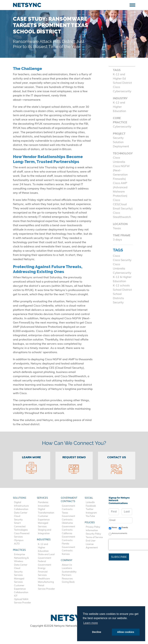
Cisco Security (122, 260)
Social (89, 498)
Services (18, 575)
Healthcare (44, 579)
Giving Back (68, 582)
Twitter (90, 509)
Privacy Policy (93, 527)
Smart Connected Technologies (21, 527)
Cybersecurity (122, 273)
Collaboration (21, 509)
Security (118, 303)
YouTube (90, 516)
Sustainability (69, 572)
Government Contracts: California (69, 530)
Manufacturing (46, 582)
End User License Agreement (92, 544)
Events (125, 528)
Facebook (91, 506)
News (114, 528)
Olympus (19, 540)
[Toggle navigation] (134, 5)
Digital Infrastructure (21, 504)
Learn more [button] (91, 623)
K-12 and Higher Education (43, 548)
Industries (44, 540)
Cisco (116, 256)
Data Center (21, 513)
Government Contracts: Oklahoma (69, 520)
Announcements (119, 533)
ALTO (17, 544)
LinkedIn (90, 502)
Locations (67, 568)
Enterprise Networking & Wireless (21, 558)
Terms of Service (94, 537)
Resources (67, 579)
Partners (67, 575)
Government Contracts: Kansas (69, 551)
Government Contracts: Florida (69, 540)
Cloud (17, 516)
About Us (67, 565)
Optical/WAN (21, 599)
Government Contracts (69, 500)
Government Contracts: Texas (69, 509)
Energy (42, 568)
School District (122, 290)
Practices (19, 550)
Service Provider (23, 603)
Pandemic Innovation (44, 504)
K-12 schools (121, 286)
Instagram (91, 513)
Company (67, 560)
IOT (16, 596)
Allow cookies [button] (126, 632)
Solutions (19, 498)
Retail (41, 586)
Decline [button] (97, 632)
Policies (90, 523)
